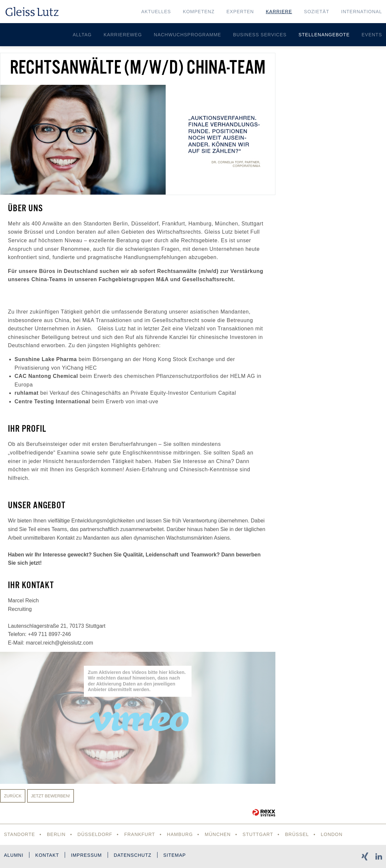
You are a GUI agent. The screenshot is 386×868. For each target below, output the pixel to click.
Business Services (260, 35)
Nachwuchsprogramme (188, 35)
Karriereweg (123, 35)
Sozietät (317, 12)
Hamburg (180, 834)
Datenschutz (133, 855)
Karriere (279, 12)
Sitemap (175, 855)
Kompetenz (199, 12)
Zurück (13, 796)
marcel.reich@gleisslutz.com (59, 643)
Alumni (14, 855)
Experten (240, 12)
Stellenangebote (324, 35)
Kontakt (47, 855)
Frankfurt (140, 834)
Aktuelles (156, 12)
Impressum (87, 855)
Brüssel (297, 834)
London (332, 834)
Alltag (82, 35)
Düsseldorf (95, 834)
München (218, 834)
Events (372, 35)
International (362, 12)
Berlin (56, 834)
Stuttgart (258, 834)
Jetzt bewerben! (51, 796)
